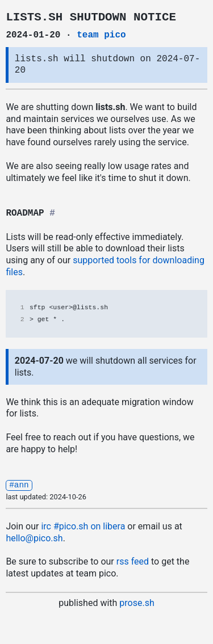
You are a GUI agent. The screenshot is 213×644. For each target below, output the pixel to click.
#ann (19, 484)
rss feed (133, 561)
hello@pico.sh (34, 538)
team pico (101, 35)
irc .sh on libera (83, 526)
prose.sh (137, 602)
